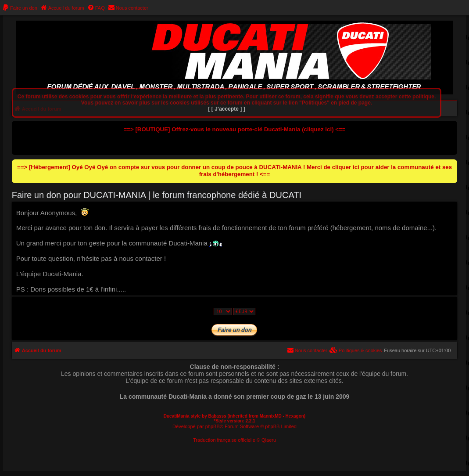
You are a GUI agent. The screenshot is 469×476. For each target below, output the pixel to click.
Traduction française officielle (224, 440)
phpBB (213, 426)
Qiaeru (269, 440)
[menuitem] (20, 8)
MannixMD (271, 416)
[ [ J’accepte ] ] (227, 109)
